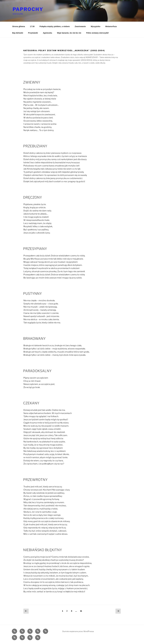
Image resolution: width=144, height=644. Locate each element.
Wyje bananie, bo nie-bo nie (69, 33)
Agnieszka (47, 33)
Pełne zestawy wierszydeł (97, 33)
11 (82, 611)
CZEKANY (31, 403)
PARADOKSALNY (37, 371)
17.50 (32, 26)
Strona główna (19, 26)
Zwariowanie (80, 26)
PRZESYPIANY (35, 249)
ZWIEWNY (32, 82)
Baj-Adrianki (18, 33)
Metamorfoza (111, 26)
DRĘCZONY (33, 197)
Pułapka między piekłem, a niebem (55, 26)
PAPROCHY (28, 9)
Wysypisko (96, 26)
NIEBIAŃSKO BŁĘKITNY (43, 550)
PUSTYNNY (32, 294)
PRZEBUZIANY (35, 146)
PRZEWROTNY (35, 480)
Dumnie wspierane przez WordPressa (78, 631)
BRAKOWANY (34, 339)
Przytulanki (33, 33)
